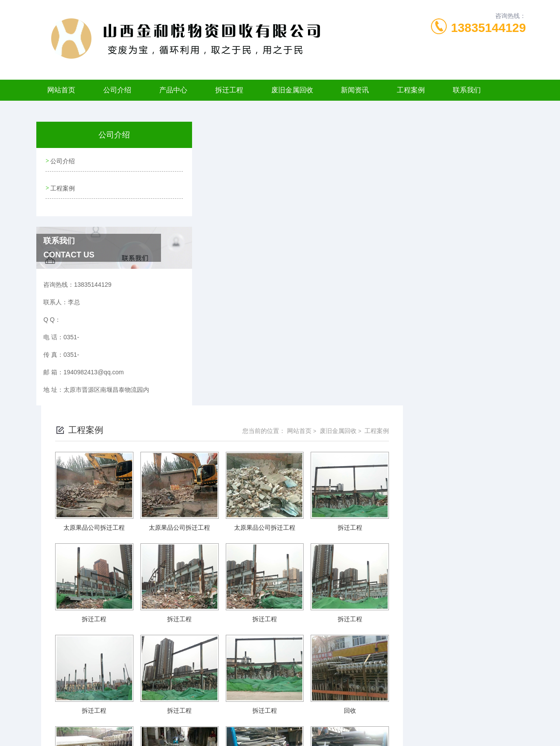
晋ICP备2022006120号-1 (345, 718)
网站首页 (61, 90)
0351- (233, 704)
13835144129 (488, 28)
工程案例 (411, 90)
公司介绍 (117, 90)
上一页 (320, 640)
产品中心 (173, 90)
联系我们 (467, 90)
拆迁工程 (229, 90)
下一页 (370, 640)
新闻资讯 (355, 90)
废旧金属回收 (292, 90)
